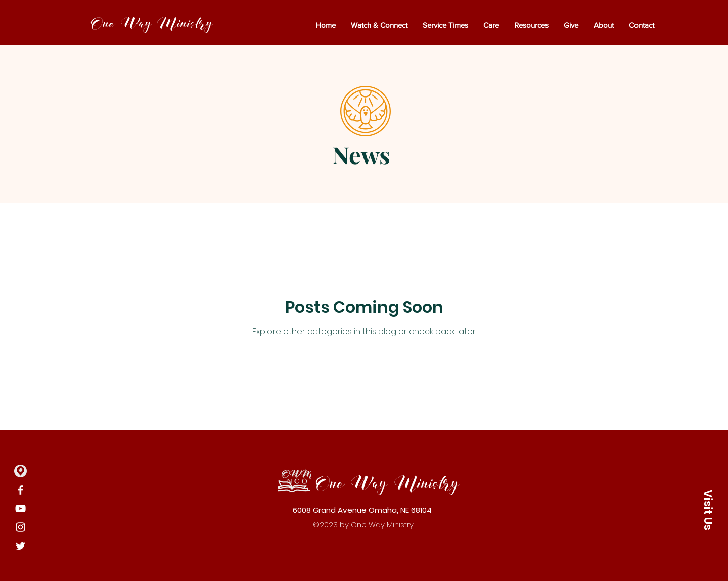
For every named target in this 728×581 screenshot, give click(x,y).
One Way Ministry (152, 24)
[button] (708, 510)
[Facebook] (20, 490)
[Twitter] (20, 546)
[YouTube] (20, 509)
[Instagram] (20, 527)
